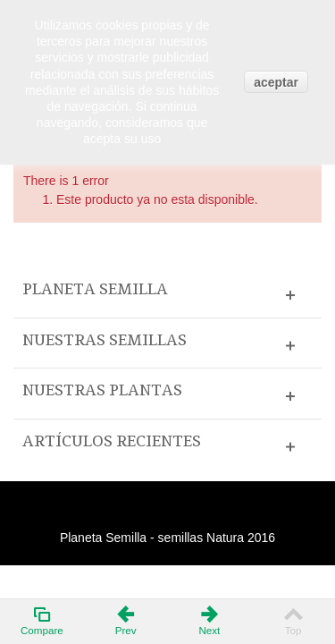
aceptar (276, 82)
